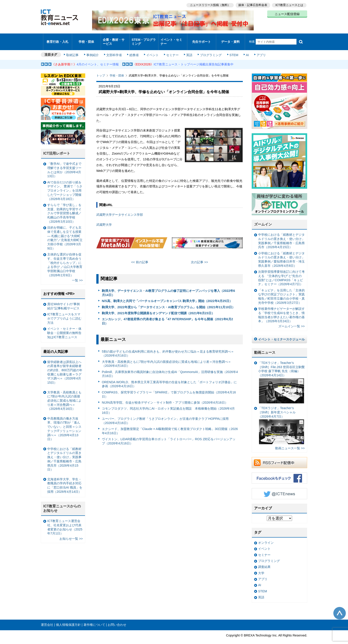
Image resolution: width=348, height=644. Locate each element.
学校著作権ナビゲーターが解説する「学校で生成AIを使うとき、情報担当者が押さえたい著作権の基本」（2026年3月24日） (281, 309)
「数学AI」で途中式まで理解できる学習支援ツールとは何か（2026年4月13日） (64, 164)
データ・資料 (230, 39)
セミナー (171, 49)
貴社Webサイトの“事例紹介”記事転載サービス (63, 300)
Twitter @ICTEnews (279, 488)
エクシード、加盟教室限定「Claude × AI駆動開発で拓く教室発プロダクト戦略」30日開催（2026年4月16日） (170, 425)
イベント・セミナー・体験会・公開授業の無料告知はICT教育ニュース (64, 327)
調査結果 (264, 561)
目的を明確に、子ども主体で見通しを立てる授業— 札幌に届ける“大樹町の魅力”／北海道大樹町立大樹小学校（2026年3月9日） (65, 232)
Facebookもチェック (279, 472)
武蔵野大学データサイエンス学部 (120, 209)
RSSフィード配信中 (279, 457)
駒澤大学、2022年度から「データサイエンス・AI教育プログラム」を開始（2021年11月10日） (168, 301)
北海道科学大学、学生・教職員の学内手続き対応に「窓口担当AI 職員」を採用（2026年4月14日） (65, 479)
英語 (188, 49)
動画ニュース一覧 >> (290, 442)
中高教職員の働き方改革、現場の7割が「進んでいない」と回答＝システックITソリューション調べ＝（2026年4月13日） (64, 423)
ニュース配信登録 (287, 13)
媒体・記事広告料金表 (252, 5)
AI (244, 49)
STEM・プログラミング (144, 39)
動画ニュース (265, 347)
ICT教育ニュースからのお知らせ (62, 503)
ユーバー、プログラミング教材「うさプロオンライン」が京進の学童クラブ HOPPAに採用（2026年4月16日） (165, 415)
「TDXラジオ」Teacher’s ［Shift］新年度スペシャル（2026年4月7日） (281, 419)
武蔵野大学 (104, 219)
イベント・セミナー (171, 39)
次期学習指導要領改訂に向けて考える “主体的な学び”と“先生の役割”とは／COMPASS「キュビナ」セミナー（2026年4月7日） (281, 272)
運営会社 (47, 619)
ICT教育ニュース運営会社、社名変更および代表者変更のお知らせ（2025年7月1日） (65, 521)
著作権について (94, 619)
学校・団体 (86, 39)
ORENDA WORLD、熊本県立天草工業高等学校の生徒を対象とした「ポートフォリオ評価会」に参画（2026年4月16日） (169, 378)
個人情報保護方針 (68, 619)
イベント (152, 49)
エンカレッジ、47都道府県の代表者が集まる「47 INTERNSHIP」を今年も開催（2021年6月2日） (167, 315)
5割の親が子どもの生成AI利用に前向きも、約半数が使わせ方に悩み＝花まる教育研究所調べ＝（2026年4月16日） (168, 348)
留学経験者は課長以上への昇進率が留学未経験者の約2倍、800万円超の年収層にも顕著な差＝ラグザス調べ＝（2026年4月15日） (65, 366)
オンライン (266, 537)
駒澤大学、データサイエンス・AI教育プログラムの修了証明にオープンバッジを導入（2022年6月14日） (168, 287)
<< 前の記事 (140, 256)
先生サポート (202, 39)
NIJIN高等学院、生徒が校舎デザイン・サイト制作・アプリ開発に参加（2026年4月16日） (165, 397)
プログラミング (209, 49)
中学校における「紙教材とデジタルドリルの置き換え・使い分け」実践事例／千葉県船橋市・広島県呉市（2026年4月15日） (281, 235)
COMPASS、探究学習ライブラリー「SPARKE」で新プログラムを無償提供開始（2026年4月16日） (169, 388)
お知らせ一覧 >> (71, 533)
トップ (101, 70)
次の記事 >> (199, 256)
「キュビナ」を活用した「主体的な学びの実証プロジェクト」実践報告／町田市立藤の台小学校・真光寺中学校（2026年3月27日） (281, 291)
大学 (261, 567)
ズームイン (263, 219)
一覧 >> (77, 274)
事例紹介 (94, 49)
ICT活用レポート (57, 148)
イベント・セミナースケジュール (281, 334)
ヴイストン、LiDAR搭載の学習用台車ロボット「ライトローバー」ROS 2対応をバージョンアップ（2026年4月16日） (169, 435)
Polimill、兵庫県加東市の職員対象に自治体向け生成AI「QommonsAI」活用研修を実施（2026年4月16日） (170, 368)
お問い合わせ (117, 619)
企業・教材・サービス (114, 39)
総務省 (134, 49)
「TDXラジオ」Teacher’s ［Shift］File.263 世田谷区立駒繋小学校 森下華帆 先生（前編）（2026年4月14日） (281, 376)
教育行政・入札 (58, 39)
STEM (231, 49)
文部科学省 (115, 49)
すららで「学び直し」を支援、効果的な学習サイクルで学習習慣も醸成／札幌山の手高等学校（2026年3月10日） (64, 207)
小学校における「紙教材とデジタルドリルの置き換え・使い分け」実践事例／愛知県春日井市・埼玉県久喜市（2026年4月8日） (281, 253)
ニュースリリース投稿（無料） (209, 5)
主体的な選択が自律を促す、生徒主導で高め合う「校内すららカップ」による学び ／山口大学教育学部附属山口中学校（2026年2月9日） (65, 259)
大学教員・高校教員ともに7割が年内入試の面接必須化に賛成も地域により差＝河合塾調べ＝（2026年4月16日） (166, 358)
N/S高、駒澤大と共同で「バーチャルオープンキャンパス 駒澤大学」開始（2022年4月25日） (167, 295)
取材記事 (74, 49)
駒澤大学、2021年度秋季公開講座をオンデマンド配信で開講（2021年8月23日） (158, 307)
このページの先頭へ (340, 607)
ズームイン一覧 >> (292, 320)
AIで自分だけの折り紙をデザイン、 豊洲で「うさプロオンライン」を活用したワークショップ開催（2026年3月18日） (65, 185)
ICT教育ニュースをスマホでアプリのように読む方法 (64, 313)
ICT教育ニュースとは (289, 5)
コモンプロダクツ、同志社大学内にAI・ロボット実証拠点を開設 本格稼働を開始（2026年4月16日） (168, 405)
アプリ (257, 49)
